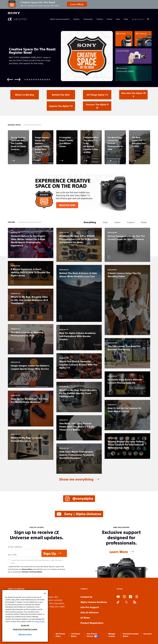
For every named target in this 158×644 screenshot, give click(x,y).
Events (110, 19)
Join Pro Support (90, 607)
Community (88, 19)
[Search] (148, 19)
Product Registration (92, 623)
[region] (25, 616)
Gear (118, 19)
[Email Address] (23, 547)
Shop (126, 19)
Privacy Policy (27, 569)
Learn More (77, 4)
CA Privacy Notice (36, 572)
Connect (100, 19)
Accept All (25, 625)
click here (25, 572)
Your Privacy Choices (93, 635)
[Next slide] (18, 79)
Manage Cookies (25, 634)
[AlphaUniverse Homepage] (17, 19)
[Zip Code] (23, 555)
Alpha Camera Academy (60, 19)
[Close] (45, 594)
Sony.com (148, 634)
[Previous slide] (10, 79)
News (85, 618)
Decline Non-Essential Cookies (25, 629)
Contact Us (86, 597)
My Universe (138, 19)
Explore (76, 19)
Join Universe (89, 612)
